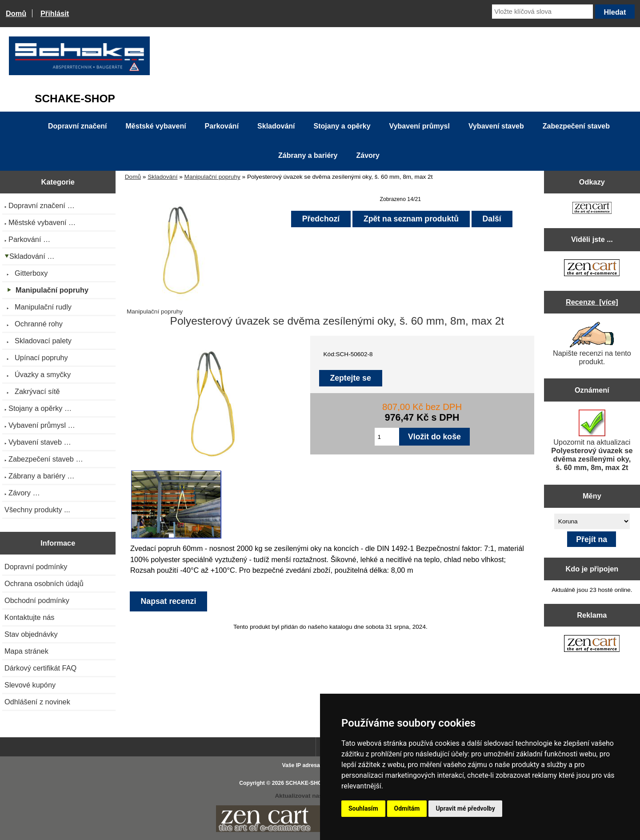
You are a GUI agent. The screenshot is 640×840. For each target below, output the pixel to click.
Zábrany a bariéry (308, 155)
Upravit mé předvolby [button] (465, 808)
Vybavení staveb (496, 126)
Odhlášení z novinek (37, 702)
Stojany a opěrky (342, 126)
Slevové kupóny (30, 685)
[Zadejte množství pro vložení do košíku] (387, 437)
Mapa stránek (26, 651)
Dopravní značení (77, 126)
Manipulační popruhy (212, 177)
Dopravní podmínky (36, 567)
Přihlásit (55, 13)
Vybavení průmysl (420, 126)
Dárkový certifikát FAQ (40, 668)
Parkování (222, 126)
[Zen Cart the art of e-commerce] (592, 209)
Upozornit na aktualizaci (592, 440)
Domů (16, 13)
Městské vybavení (156, 126)
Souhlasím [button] (363, 808)
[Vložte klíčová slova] (542, 12)
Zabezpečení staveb (576, 126)
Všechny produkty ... (37, 510)
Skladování (162, 177)
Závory (368, 155)
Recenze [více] (592, 302)
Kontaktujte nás (29, 617)
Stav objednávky (31, 634)
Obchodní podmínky (37, 600)
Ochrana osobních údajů (44, 583)
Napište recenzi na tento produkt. (592, 344)
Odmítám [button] (407, 808)
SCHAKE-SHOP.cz (309, 783)
